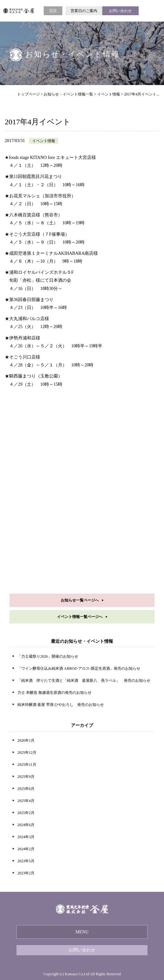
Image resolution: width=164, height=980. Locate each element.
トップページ (28, 94)
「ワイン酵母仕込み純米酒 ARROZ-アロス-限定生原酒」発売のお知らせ (79, 668)
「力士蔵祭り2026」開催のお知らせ (48, 656)
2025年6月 (26, 789)
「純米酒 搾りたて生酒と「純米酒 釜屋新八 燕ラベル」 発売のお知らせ (84, 681)
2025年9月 (26, 777)
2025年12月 (27, 753)
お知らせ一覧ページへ (80, 600)
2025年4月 (26, 801)
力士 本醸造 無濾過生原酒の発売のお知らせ (54, 693)
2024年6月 (26, 825)
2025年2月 (26, 813)
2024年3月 (26, 837)
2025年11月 (27, 765)
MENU (82, 932)
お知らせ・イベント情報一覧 (68, 94)
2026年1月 (26, 740)
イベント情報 (109, 94)
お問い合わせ (120, 11)
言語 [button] (53, 11)
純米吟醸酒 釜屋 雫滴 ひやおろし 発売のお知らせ (61, 705)
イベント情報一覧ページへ (80, 617)
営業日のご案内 (84, 11)
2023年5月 (26, 861)
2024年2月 (26, 849)
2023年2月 (26, 873)
